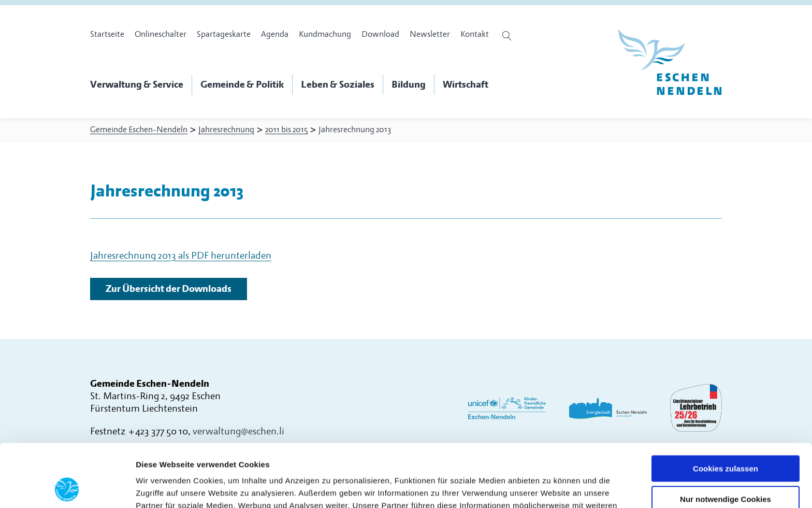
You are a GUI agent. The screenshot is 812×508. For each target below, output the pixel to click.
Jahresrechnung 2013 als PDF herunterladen (181, 256)
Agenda (275, 34)
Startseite (107, 34)
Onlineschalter (161, 34)
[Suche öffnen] (508, 36)
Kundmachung (325, 34)
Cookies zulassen (726, 410)
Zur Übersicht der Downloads (169, 289)
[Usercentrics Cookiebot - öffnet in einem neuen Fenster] (67, 488)
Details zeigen (162, 488)
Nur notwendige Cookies (726, 440)
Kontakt (475, 34)
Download (380, 34)
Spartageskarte (224, 34)
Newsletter (430, 34)
